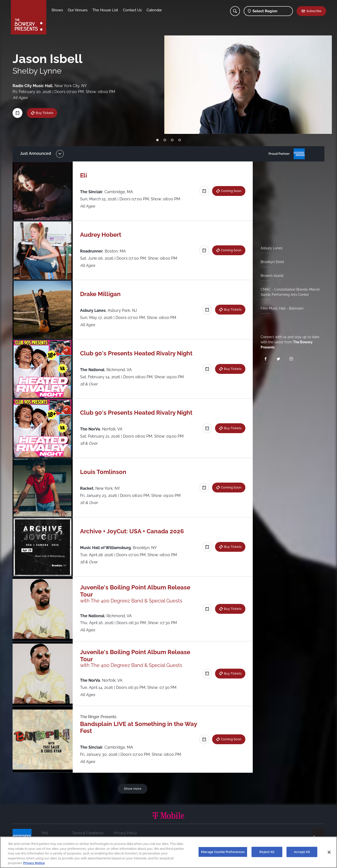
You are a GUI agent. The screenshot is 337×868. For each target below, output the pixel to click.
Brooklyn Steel (272, 262)
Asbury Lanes (272, 248)
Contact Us (132, 10)
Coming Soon (231, 191)
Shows (57, 10)
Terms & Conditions (88, 833)
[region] (168, 852)
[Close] (329, 852)
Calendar (154, 10)
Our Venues (78, 10)
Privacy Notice (34, 863)
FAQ (45, 833)
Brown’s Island (272, 276)
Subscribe (314, 11)
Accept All (302, 852)
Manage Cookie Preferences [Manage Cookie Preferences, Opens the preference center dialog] (223, 852)
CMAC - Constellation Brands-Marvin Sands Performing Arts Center (290, 292)
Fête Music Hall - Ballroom (282, 308)
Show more (133, 789)
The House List (105, 10)
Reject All (267, 852)
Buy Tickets (233, 309)
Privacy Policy (125, 833)
